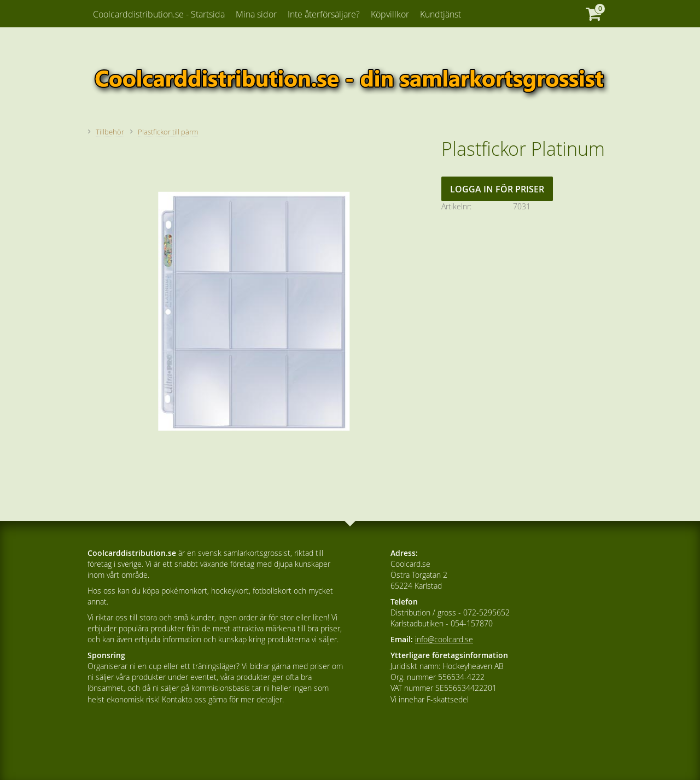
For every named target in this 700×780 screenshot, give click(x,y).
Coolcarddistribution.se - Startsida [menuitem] (159, 14)
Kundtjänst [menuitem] (441, 14)
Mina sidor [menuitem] (256, 14)
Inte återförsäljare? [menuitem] (324, 14)
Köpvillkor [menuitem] (390, 14)
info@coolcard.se (444, 639)
